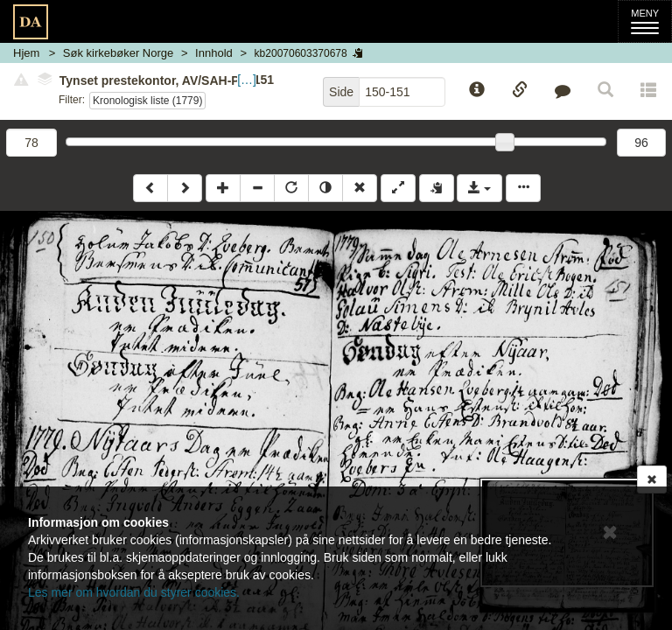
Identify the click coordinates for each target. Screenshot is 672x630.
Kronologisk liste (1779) (147, 101)
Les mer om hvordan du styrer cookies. (134, 592)
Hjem (26, 53)
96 (641, 143)
